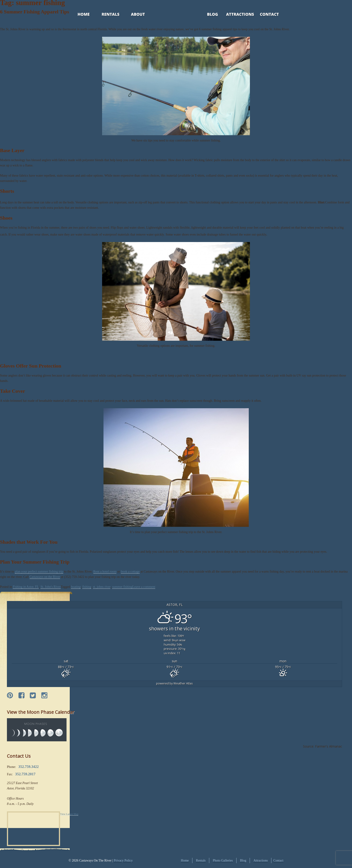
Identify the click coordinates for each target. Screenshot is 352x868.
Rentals (106, 15)
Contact (263, 15)
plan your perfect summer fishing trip (39, 572)
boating (76, 587)
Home (79, 15)
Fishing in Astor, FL (26, 587)
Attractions (233, 15)
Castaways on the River (45, 577)
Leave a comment (144, 587)
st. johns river (102, 587)
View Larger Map (69, 814)
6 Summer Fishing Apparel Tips (35, 12)
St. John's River (51, 587)
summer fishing (122, 587)
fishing (87, 587)
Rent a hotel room (105, 572)
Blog (207, 15)
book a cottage (130, 572)
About (134, 15)
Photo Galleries (223, 860)
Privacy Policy (123, 860)
